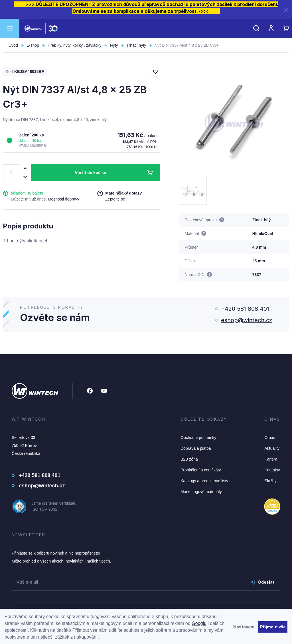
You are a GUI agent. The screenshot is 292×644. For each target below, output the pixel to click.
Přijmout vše (273, 627)
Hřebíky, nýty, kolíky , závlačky (75, 45)
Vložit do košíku (91, 172)
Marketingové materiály (201, 492)
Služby (270, 481)
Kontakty (272, 470)
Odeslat (263, 582)
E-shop (33, 45)
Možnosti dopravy (64, 199)
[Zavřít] (286, 10)
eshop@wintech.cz (247, 320)
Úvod (13, 45)
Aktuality (272, 448)
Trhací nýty (136, 45)
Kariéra (271, 459)
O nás (270, 437)
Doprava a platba (196, 448)
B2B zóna (189, 459)
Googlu (199, 623)
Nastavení (244, 627)
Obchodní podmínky (198, 437)
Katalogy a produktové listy (204, 481)
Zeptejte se (115, 199)
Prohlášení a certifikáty (201, 470)
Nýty (114, 45)
